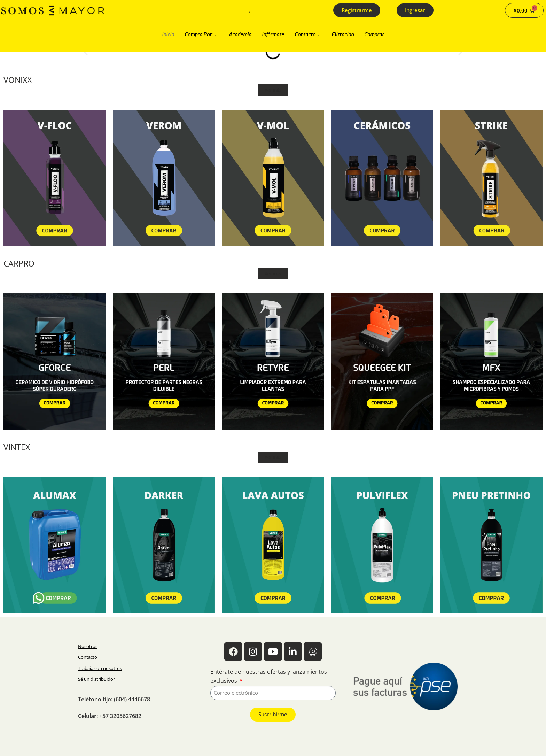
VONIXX (18, 80)
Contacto (307, 34)
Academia (240, 34)
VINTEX (17, 447)
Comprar (374, 34)
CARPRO (19, 264)
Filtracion (343, 34)
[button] (86, 52)
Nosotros (88, 646)
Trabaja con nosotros (100, 668)
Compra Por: (200, 34)
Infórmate (273, 34)
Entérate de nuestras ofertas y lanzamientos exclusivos (269, 676)
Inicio (168, 34)
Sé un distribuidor (96, 679)
